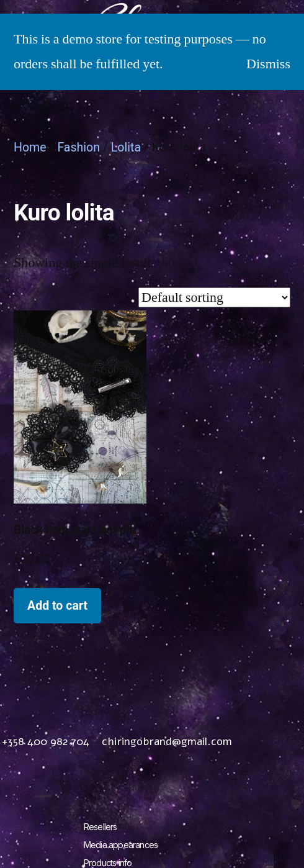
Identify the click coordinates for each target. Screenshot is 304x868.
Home (30, 147)
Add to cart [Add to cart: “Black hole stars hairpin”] (57, 606)
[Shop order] (214, 297)
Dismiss (268, 64)
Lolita (126, 147)
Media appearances (121, 845)
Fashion (78, 147)
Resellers (101, 827)
